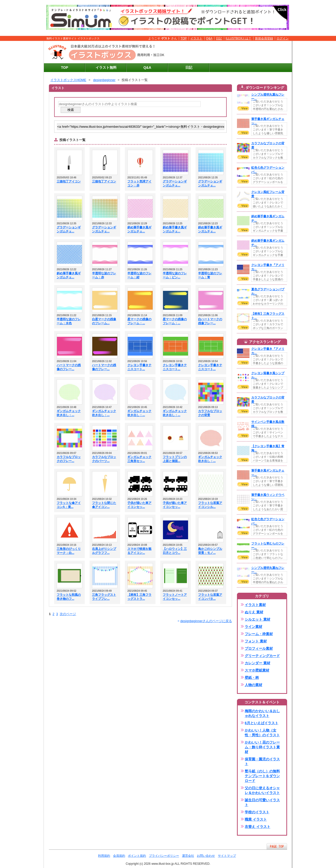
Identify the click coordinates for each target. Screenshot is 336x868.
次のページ (68, 614)
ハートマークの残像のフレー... (69, 367)
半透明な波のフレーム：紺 (139, 275)
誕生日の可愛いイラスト (262, 802)
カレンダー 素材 (258, 663)
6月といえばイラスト (262, 723)
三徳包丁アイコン (69, 181)
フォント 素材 (256, 641)
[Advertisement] (231, 52)
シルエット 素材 (258, 619)
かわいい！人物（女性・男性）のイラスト (262, 733)
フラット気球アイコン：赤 (139, 183)
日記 (219, 38)
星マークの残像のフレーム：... (139, 321)
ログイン (283, 38)
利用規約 (104, 856)
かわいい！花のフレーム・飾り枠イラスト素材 (262, 747)
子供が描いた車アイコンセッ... (139, 505)
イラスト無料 (106, 68)
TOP (184, 38)
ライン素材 (254, 627)
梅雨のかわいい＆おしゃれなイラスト (262, 713)
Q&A (209, 38)
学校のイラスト (257, 812)
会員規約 (119, 856)
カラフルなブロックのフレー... (69, 459)
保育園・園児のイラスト (262, 761)
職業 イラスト (256, 819)
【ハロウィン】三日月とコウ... (175, 551)
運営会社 (188, 856)
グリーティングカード (262, 656)
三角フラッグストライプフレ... (104, 597)
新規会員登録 (264, 38)
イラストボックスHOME (68, 80)
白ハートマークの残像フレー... (210, 321)
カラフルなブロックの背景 (210, 413)
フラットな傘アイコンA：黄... (69, 505)
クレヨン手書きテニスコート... (139, 367)
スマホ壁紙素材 (257, 670)
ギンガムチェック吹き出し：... (69, 413)
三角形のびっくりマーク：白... (69, 551)
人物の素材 (254, 685)
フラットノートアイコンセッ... (175, 597)
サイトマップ (227, 856)
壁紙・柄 (252, 678)
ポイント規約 (137, 856)
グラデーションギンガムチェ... (175, 183)
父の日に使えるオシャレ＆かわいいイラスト (262, 790)
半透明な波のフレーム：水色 (69, 321)
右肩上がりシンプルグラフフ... (104, 551)
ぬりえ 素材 (254, 612)
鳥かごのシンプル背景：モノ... (210, 551)
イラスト (196, 38)
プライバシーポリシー (164, 856)
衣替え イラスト (258, 827)
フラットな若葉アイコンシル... (210, 505)
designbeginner (104, 80)
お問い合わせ (206, 856)
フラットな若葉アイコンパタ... (210, 597)
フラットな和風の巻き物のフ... (69, 597)
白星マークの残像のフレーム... (104, 321)
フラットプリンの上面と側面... (175, 459)
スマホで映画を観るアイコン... (139, 551)
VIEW (243, 108)
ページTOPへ (277, 846)
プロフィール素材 (259, 648)
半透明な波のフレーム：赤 (104, 275)
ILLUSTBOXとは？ (238, 38)
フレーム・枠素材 (259, 634)
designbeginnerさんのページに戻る (206, 621)
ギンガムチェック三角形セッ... (139, 459)
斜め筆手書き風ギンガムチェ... (139, 229)
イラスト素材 (255, 605)
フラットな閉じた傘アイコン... (104, 505)
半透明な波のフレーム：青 (210, 275)
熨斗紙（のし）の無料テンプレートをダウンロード (262, 776)
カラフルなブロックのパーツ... (104, 459)
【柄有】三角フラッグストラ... (139, 597)
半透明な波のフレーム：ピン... (175, 275)
